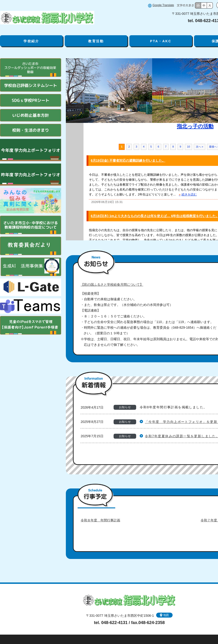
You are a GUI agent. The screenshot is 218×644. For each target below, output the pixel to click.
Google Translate (163, 5)
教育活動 (96, 41)
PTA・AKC (161, 41)
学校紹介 (31, 41)
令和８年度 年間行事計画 (100, 520)
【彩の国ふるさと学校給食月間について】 (112, 285)
